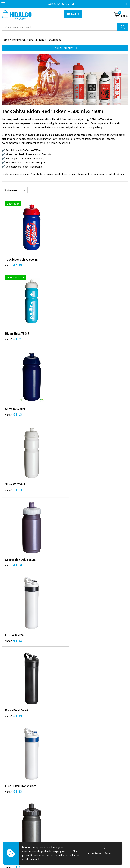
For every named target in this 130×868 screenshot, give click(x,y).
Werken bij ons (75, 749)
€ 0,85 (14, 265)
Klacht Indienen (11, 813)
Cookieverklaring (77, 808)
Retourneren (9, 808)
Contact (6, 798)
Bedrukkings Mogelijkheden (83, 769)
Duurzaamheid (75, 754)
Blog (69, 744)
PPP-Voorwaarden (77, 798)
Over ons (72, 759)
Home (5, 40)
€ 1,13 (14, 341)
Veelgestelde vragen (78, 764)
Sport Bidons (36, 40)
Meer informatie (76, 853)
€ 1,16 (14, 416)
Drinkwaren (19, 40)
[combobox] (60, 27)
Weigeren (110, 853)
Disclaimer (73, 818)
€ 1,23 (77, 416)
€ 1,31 (14, 567)
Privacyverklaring (77, 813)
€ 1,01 (77, 265)
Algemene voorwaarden (80, 803)
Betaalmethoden (12, 803)
